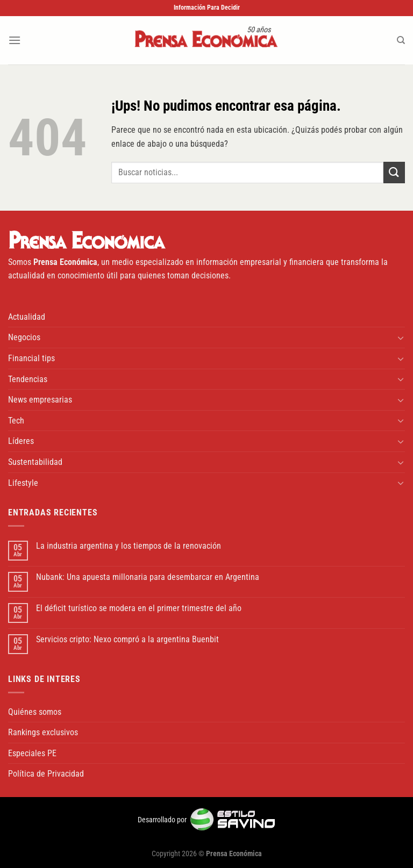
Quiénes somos (35, 712)
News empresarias (40, 400)
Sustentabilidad (35, 462)
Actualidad (27, 317)
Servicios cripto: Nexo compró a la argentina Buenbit (127, 639)
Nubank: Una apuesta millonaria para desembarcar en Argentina (148, 577)
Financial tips (31, 358)
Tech (16, 421)
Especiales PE (32, 753)
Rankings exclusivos (43, 732)
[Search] (401, 40)
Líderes (21, 441)
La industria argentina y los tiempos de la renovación (129, 546)
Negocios (24, 337)
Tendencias (28, 379)
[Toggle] (401, 338)
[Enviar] (394, 172)
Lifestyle (23, 483)
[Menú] (15, 40)
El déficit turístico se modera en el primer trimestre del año (139, 608)
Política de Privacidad (46, 774)
